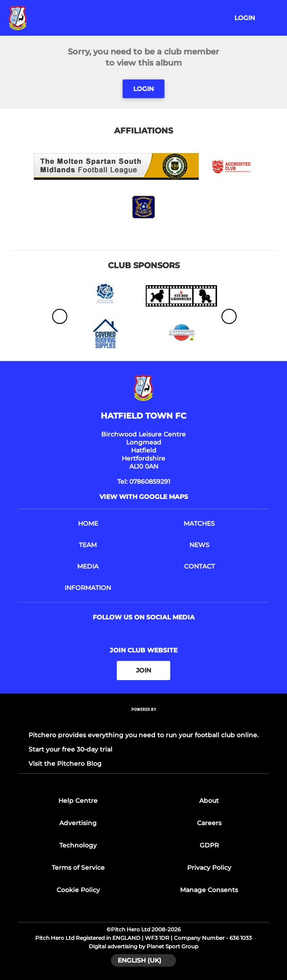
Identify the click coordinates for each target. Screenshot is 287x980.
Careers (209, 823)
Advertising (78, 823)
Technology (78, 845)
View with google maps (144, 497)
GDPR (209, 845)
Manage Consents (209, 890)
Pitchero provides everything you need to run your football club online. (143, 735)
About (209, 801)
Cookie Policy (78, 890)
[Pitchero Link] (143, 721)
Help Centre (78, 801)
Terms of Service (78, 868)
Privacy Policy (209, 868)
